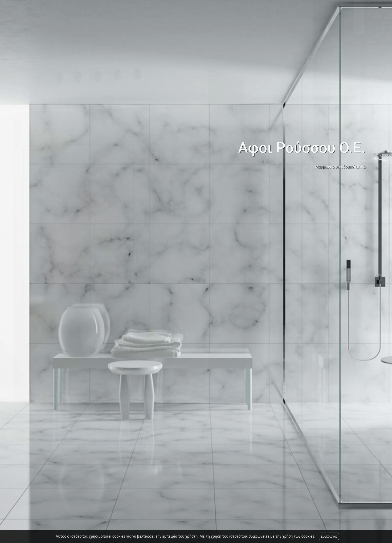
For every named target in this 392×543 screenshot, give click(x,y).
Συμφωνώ (329, 536)
